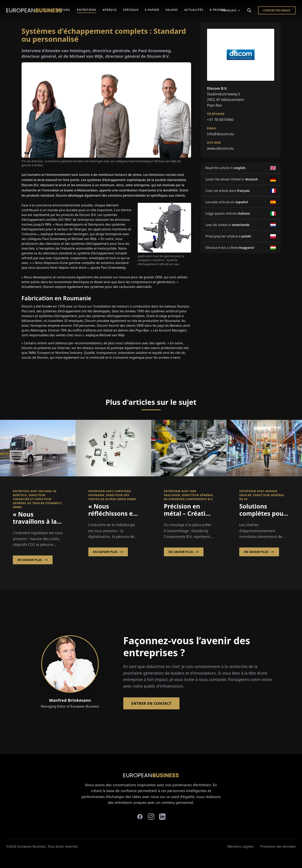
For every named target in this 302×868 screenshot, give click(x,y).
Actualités (194, 10)
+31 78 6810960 (220, 119)
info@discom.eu (221, 134)
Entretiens (87, 10)
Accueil (64, 10)
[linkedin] (162, 817)
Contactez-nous (277, 10)
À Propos (218, 10)
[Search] (249, 10)
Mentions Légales (241, 846)
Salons (172, 10)
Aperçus (110, 10)
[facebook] (140, 817)
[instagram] (151, 817)
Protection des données (278, 846)
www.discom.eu (220, 148)
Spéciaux (131, 10)
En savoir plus (33, 560)
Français (231, 10)
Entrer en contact (151, 703)
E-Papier (152, 10)
